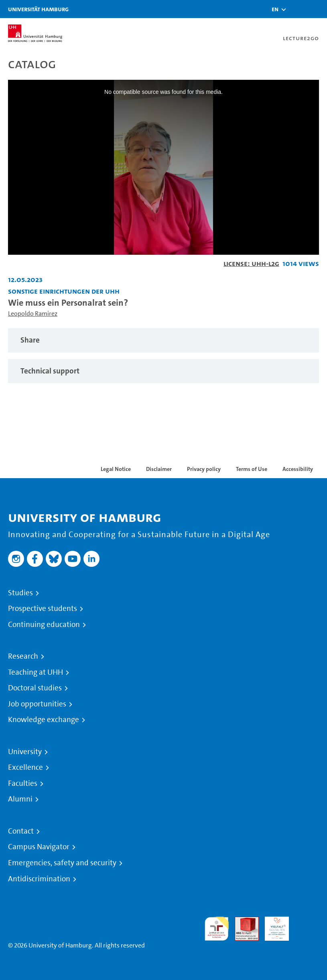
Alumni (20, 799)
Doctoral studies (35, 688)
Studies (20, 593)
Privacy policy (204, 469)
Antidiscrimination (39, 879)
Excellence (25, 767)
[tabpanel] (163, 340)
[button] (275, 9)
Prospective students (43, 609)
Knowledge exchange (44, 720)
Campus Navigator (39, 847)
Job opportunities (37, 704)
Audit (242, 921)
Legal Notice (116, 469)
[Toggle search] (297, 9)
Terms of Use (252, 469)
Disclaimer (159, 469)
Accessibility (298, 469)
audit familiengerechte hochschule (217, 929)
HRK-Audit (272, 926)
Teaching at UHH (36, 672)
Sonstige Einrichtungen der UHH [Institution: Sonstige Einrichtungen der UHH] (64, 291)
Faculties (23, 783)
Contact (21, 831)
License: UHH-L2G (251, 263)
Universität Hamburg (38, 9)
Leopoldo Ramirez (33, 313)
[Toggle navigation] (317, 9)
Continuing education (44, 625)
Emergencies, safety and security (62, 863)
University (25, 752)
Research (23, 656)
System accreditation (307, 926)
